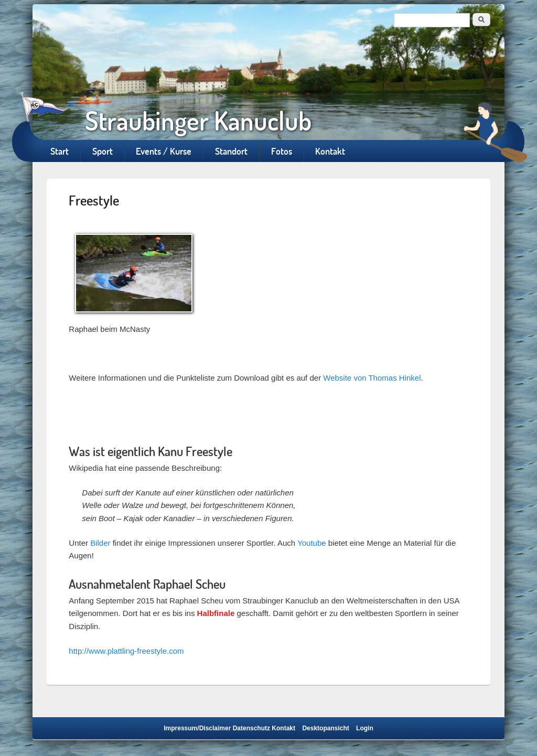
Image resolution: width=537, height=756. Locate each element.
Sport (103, 151)
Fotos (282, 151)
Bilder (100, 543)
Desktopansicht (325, 728)
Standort (231, 151)
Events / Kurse (164, 151)
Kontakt (330, 151)
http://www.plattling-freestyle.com (126, 651)
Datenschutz (251, 728)
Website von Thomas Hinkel (372, 378)
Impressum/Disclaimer (197, 728)
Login (365, 728)
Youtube (312, 543)
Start (60, 151)
